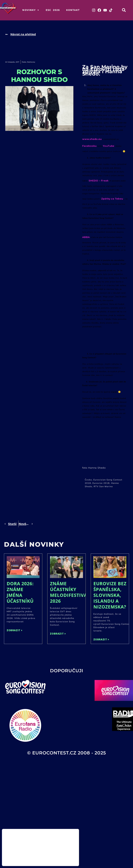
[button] (126, 10)
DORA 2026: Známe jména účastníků (20, 593)
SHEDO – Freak (99, 181)
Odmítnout (66, 861)
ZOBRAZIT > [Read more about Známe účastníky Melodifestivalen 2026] (58, 634)
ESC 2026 (53, 10)
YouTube (109, 146)
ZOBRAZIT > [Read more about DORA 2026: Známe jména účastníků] (15, 631)
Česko (24, 63)
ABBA (86, 238)
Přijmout (66, 855)
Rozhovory (31, 63)
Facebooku (90, 146)
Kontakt (73, 10)
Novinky (31, 10)
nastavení (32, 861)
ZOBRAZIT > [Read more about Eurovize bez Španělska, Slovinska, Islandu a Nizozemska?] (101, 640)
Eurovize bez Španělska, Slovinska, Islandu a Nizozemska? (110, 596)
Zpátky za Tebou (112, 199)
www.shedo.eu (92, 140)
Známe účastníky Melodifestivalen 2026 (73, 593)
